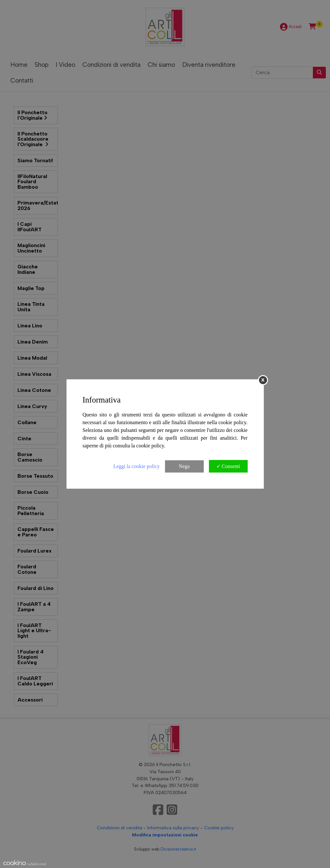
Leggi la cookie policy (137, 466)
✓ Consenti (228, 466)
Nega (184, 466)
